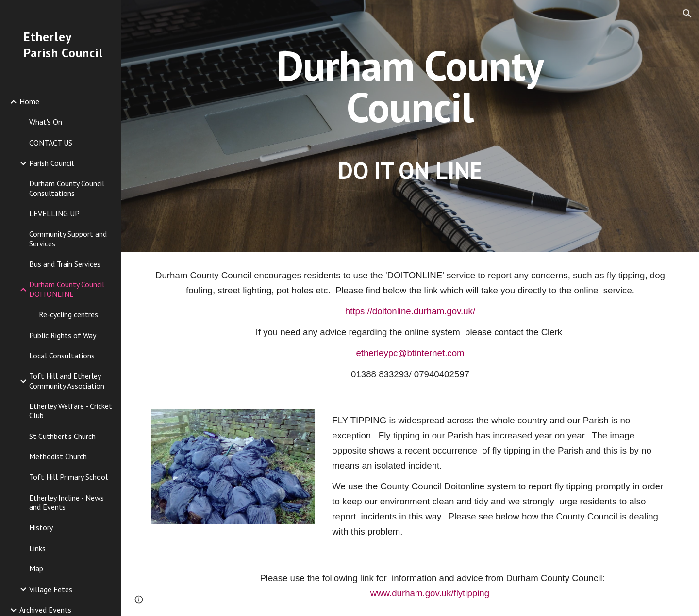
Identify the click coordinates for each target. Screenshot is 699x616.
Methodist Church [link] (58, 456)
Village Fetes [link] (51, 589)
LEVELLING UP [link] (54, 213)
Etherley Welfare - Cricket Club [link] (71, 411)
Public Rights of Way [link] (63, 335)
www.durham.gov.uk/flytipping (430, 593)
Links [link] (37, 548)
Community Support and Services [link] (68, 238)
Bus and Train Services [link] (65, 264)
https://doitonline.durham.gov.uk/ (410, 311)
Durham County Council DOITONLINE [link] (67, 289)
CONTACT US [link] (51, 143)
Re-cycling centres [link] (68, 314)
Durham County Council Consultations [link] (67, 188)
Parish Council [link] (51, 163)
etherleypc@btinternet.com (410, 353)
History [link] (41, 527)
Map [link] (36, 568)
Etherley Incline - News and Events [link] (67, 502)
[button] (687, 14)
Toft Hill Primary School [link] (68, 477)
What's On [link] (46, 122)
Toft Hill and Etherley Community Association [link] (67, 381)
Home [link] (29, 101)
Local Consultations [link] (62, 356)
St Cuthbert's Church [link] (62, 436)
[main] (410, 126)
